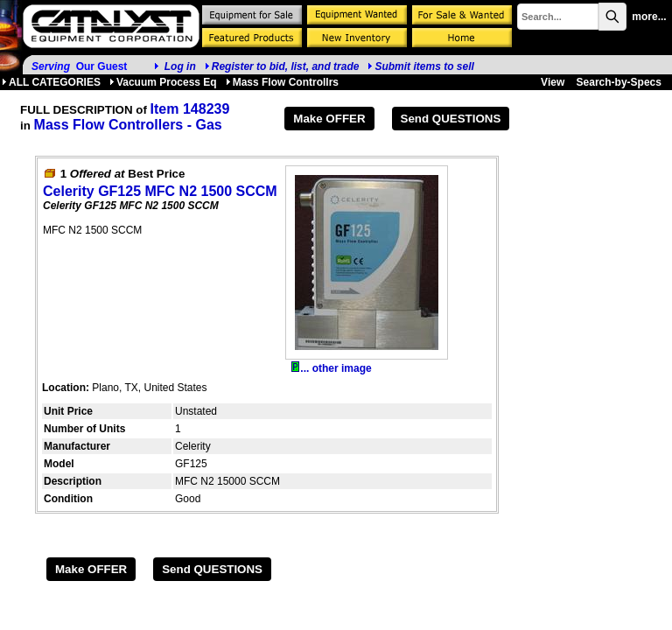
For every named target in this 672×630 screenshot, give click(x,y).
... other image (331, 368)
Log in (180, 66)
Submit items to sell (420, 66)
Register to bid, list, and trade (286, 66)
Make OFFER (329, 119)
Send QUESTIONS (451, 119)
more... (649, 17)
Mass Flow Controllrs (282, 82)
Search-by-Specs (619, 82)
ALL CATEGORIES (51, 82)
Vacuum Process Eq (163, 82)
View (553, 82)
